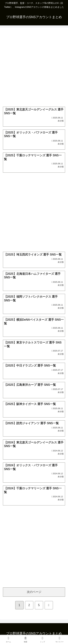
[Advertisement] (34, 67)
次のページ (34, 592)
